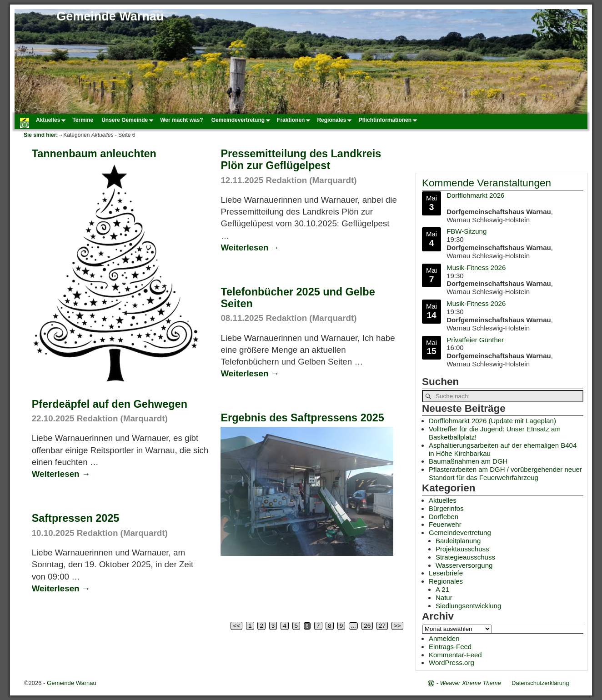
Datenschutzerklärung (540, 683)
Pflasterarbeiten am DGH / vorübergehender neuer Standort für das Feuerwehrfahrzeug (505, 473)
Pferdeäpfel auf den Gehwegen (110, 404)
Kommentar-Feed (455, 655)
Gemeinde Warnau (110, 16)
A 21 (442, 589)
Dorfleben (444, 517)
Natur (444, 597)
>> (397, 626)
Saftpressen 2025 (76, 518)
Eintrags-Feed (450, 647)
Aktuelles (52, 120)
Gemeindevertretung (242, 120)
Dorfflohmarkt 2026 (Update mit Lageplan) (492, 421)
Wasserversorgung (464, 565)
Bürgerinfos (446, 508)
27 (382, 626)
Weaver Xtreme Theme (471, 683)
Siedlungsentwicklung (468, 606)
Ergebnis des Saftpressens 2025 (302, 418)
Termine (83, 120)
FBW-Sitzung (467, 232)
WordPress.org (451, 662)
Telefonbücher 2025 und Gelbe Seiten (298, 298)
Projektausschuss (462, 549)
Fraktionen (295, 120)
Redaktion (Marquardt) (311, 180)
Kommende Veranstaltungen (487, 183)
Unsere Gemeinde (129, 120)
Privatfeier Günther (475, 340)
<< (236, 626)
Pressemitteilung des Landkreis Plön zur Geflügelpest (301, 160)
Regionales (336, 120)
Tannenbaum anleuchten (94, 154)
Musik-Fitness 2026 (476, 267)
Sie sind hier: (41, 135)
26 (367, 626)
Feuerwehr (445, 524)
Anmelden (444, 638)
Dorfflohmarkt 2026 (475, 195)
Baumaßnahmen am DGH (468, 461)
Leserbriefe (446, 573)
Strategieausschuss (465, 557)
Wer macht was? (181, 120)
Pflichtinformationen (389, 120)
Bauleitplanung (458, 541)
